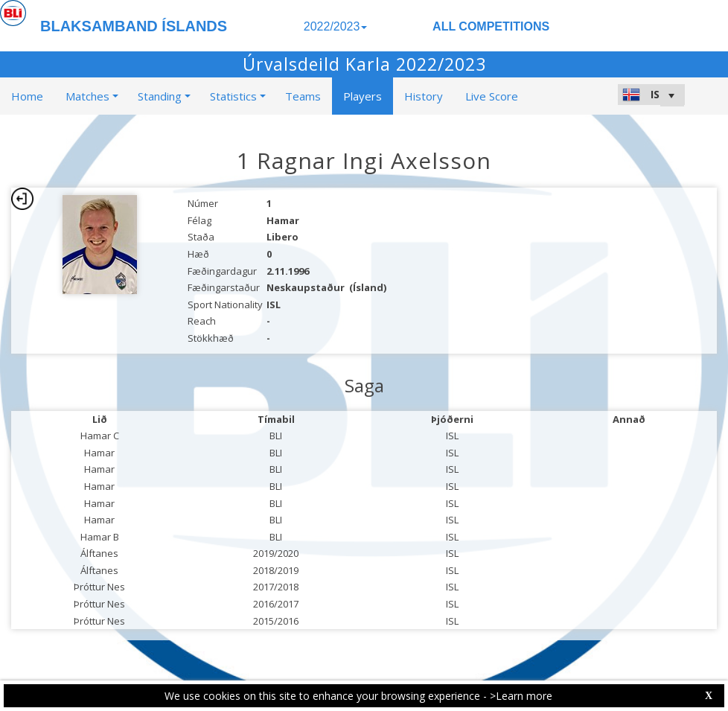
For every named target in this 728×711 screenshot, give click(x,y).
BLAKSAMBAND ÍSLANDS (134, 26)
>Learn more (521, 696)
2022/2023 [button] (336, 26)
